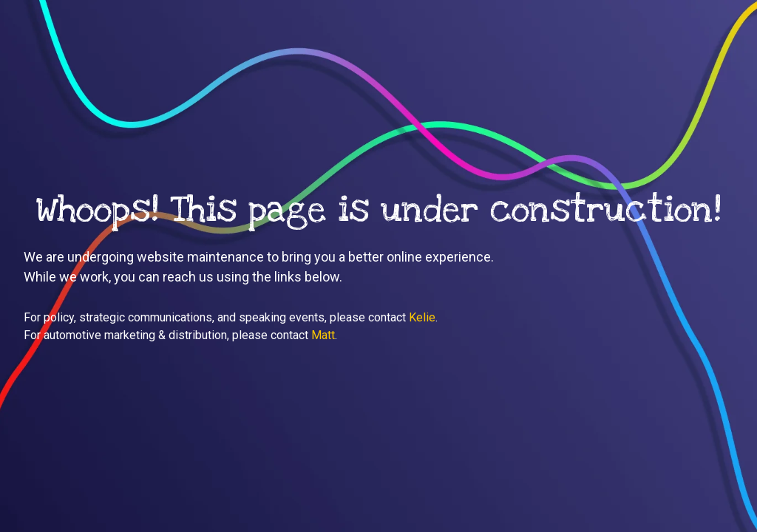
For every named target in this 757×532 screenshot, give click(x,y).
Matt (323, 335)
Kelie (422, 317)
